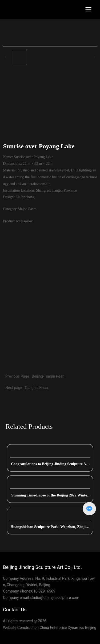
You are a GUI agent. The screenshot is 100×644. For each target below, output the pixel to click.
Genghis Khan (36, 388)
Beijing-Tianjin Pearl (48, 376)
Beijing (91, 628)
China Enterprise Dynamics (62, 628)
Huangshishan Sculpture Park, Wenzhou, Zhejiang (50, 529)
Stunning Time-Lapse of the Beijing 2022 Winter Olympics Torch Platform (50, 497)
